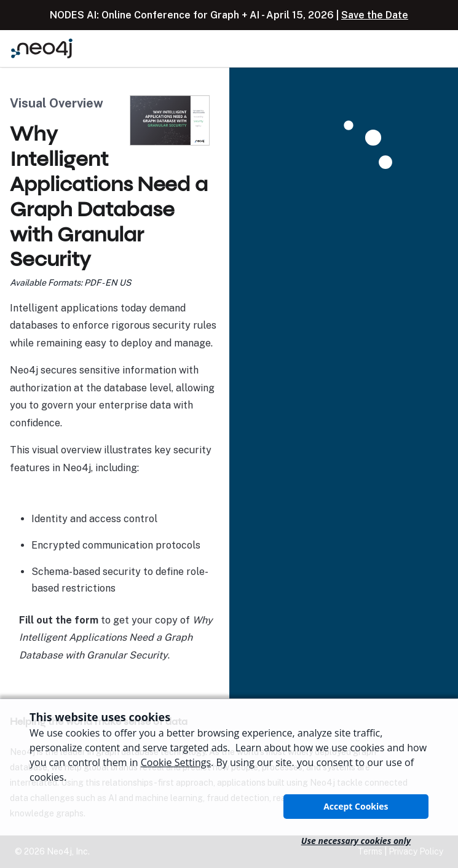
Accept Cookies (356, 806)
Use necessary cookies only (356, 841)
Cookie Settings (176, 762)
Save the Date (375, 15)
